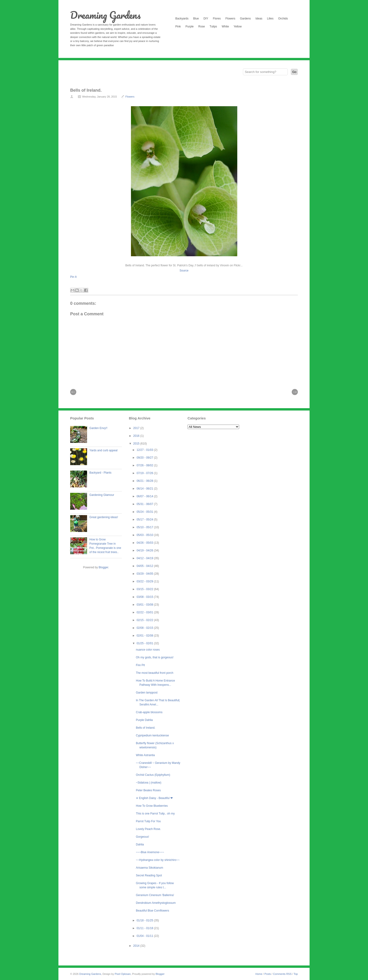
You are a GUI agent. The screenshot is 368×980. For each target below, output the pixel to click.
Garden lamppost (147, 693)
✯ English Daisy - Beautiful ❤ (154, 798)
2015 (137, 444)
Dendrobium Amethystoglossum (156, 903)
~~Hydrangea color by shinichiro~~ (158, 860)
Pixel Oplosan (123, 974)
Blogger (103, 567)
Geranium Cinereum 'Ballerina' (155, 895)
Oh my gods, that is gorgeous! (155, 657)
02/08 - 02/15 (145, 628)
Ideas (259, 19)
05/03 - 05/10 (145, 535)
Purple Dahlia (144, 720)
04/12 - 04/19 (145, 558)
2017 (137, 428)
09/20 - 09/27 (145, 458)
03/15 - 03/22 (145, 589)
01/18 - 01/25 (145, 920)
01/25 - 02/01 (145, 643)
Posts (268, 974)
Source (184, 271)
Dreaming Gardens (105, 15)
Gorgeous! (142, 837)
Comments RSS (282, 974)
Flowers (230, 19)
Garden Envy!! (98, 428)
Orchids (283, 19)
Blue (196, 19)
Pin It (73, 277)
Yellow (238, 26)
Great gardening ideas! (104, 517)
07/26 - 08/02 (145, 465)
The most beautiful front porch (155, 673)
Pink (178, 26)
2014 (137, 946)
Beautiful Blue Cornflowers (152, 911)
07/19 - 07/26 (145, 473)
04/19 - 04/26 (145, 550)
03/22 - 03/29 (145, 581)
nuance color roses (148, 650)
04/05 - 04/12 (145, 566)
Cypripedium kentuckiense (152, 735)
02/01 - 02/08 (145, 636)
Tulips (213, 26)
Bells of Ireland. (86, 90)
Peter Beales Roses (148, 790)
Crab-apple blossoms (149, 712)
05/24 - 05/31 (145, 512)
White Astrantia (145, 755)
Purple (190, 26)
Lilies (270, 19)
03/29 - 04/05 (145, 574)
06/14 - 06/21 (145, 489)
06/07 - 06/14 (145, 496)
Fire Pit (140, 665)
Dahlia (140, 844)
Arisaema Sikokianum (149, 868)
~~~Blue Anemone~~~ (150, 852)
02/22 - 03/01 (145, 612)
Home (259, 974)
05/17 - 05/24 (145, 520)
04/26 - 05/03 (145, 543)
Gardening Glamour (102, 495)
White (225, 26)
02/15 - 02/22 (145, 620)
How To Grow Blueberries (152, 806)
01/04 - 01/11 (145, 936)
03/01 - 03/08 (145, 605)
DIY (206, 19)
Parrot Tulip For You (148, 821)
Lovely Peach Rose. (148, 829)
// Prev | (73, 392)
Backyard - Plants (100, 473)
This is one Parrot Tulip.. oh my (155, 814)
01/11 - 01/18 (145, 928)
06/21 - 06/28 (145, 481)
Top (296, 974)
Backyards (182, 19)
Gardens (245, 19)
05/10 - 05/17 (145, 527)
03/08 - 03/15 (145, 597)
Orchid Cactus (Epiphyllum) (153, 775)
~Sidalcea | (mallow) (149, 783)
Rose (202, 26)
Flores (217, 19)
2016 (137, 436)
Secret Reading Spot (149, 875)
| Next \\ (295, 392)
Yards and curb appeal (103, 450)
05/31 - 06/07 (145, 504)
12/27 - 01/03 (145, 450)
